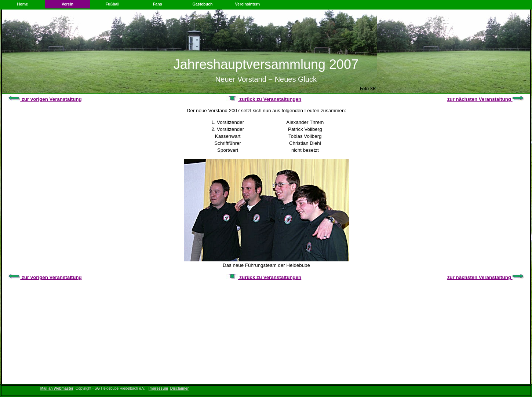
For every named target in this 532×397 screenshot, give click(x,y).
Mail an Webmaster (57, 388)
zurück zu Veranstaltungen (264, 99)
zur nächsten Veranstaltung (486, 99)
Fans (158, 4)
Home (23, 4)
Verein (68, 4)
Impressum (158, 388)
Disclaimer (180, 388)
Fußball (113, 4)
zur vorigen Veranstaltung (45, 99)
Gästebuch (202, 4)
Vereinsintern (248, 4)
